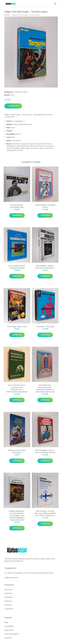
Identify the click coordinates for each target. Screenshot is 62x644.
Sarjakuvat (8, 601)
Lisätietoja (13, 106)
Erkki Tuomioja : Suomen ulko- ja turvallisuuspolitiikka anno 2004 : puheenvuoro (45, 513)
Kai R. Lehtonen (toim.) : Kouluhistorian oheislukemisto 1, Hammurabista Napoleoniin (17, 388)
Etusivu (7, 15)
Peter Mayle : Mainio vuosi (17, 327)
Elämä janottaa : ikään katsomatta (17, 451)
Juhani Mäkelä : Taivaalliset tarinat (45, 206)
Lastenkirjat (9, 597)
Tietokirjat (8, 605)
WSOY (26, 92)
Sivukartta (8, 638)
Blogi (6, 622)
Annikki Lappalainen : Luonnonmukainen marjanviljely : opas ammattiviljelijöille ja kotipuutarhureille (17, 515)
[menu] (55, 4)
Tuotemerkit (18, 92)
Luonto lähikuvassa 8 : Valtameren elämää (17, 267)
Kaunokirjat (9, 589)
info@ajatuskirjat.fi (11, 578)
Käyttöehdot (9, 630)
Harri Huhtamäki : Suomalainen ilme (17, 206)
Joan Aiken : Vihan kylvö (45, 327)
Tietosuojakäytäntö (12, 634)
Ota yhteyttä (9, 626)
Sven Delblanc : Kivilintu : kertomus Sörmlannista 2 (45, 267)
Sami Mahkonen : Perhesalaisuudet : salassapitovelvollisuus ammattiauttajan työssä (45, 388)
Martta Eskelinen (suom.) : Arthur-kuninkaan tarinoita (45, 451)
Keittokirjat (8, 593)
